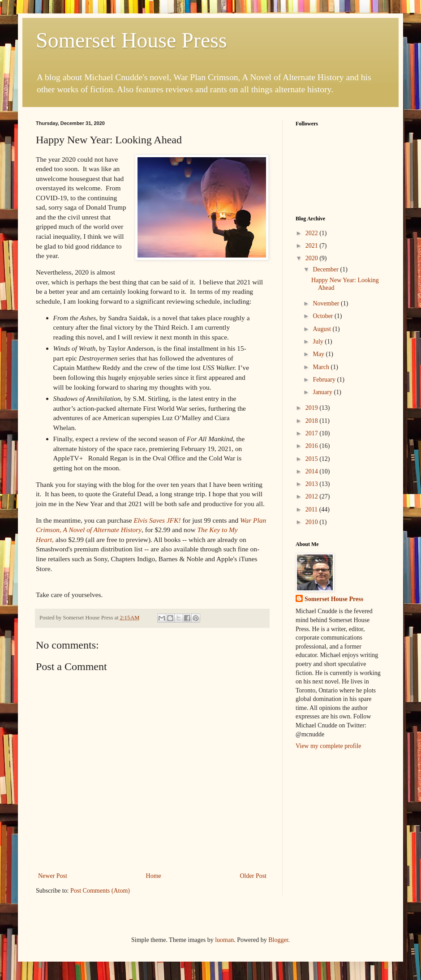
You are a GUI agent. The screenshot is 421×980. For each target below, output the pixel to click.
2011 (312, 509)
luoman (224, 940)
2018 (313, 421)
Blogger (278, 940)
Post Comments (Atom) (100, 891)
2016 (313, 446)
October (324, 316)
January (323, 392)
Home (154, 876)
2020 (313, 258)
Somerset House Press (131, 40)
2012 (313, 496)
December (326, 269)
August (322, 329)
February (325, 380)
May (319, 354)
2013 (313, 484)
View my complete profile (329, 746)
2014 (313, 471)
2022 (313, 233)
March (322, 367)
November (327, 303)
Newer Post (53, 876)
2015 (313, 459)
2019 (313, 408)
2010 (313, 522)
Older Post (253, 876)
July (319, 342)
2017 (313, 433)
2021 (313, 246)
